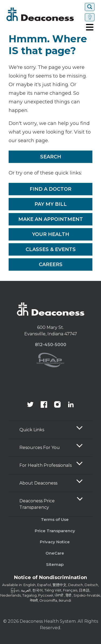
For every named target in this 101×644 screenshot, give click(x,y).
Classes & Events (51, 249)
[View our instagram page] (57, 405)
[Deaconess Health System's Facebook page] (44, 405)
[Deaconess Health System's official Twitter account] (30, 405)
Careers (51, 264)
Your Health (51, 234)
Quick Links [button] (32, 430)
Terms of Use (55, 519)
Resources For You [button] (40, 448)
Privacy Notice (55, 542)
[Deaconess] (45, 14)
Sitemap (55, 564)
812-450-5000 (51, 345)
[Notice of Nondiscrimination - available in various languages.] (50, 579)
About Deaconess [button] (38, 483)
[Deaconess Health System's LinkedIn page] (71, 405)
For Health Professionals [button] (46, 465)
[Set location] (90, 17)
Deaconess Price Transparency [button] (37, 504)
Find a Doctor (50, 189)
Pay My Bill (51, 204)
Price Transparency (55, 531)
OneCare (55, 553)
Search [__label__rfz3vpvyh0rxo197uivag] (51, 157)
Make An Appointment (51, 219)
